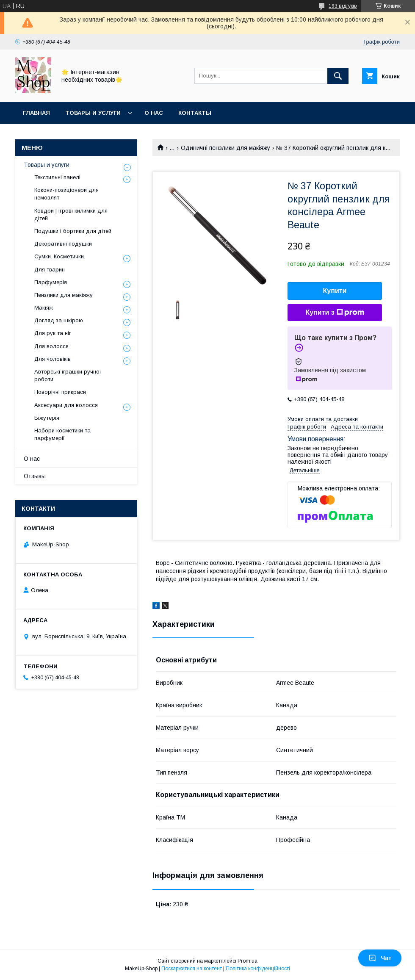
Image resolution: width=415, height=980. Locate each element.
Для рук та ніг (53, 333)
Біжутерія (47, 418)
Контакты (195, 113)
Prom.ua (248, 961)
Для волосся (51, 346)
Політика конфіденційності (258, 969)
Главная (36, 113)
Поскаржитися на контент (192, 969)
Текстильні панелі (57, 177)
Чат (380, 958)
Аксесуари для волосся (66, 405)
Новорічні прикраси (60, 392)
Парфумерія (51, 282)
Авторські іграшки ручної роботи (68, 375)
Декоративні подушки (63, 244)
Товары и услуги (93, 113)
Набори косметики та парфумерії (62, 434)
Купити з (335, 313)
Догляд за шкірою (59, 320)
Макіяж (44, 308)
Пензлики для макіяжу (64, 295)
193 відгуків (343, 6)
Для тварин (50, 270)
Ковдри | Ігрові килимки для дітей (71, 215)
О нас (154, 113)
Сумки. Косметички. (60, 256)
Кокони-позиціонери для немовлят (66, 194)
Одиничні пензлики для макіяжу (225, 148)
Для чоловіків (53, 359)
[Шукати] (338, 76)
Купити (335, 291)
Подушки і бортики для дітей (73, 231)
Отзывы (35, 476)
